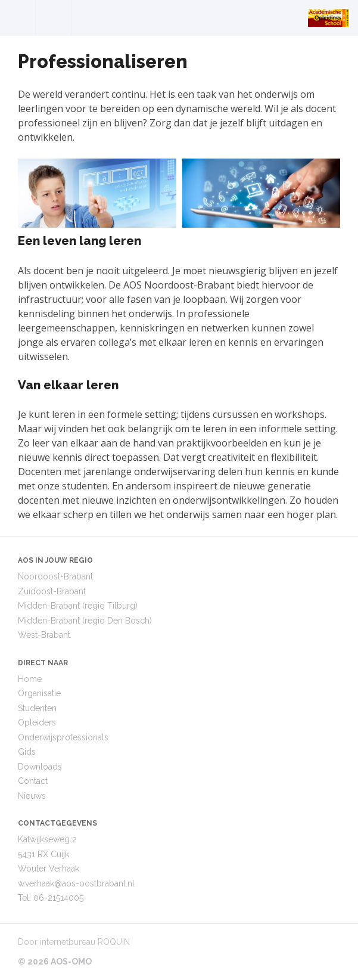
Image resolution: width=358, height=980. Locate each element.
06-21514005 (58, 898)
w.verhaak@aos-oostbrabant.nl (76, 883)
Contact (33, 781)
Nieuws (32, 796)
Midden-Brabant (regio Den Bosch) (85, 621)
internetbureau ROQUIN (85, 942)
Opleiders (37, 722)
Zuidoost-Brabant (52, 591)
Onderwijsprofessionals (63, 737)
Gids (27, 752)
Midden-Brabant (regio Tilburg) (78, 606)
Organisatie (39, 693)
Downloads (40, 767)
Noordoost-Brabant (55, 576)
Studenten (37, 708)
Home (30, 679)
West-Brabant (44, 635)
